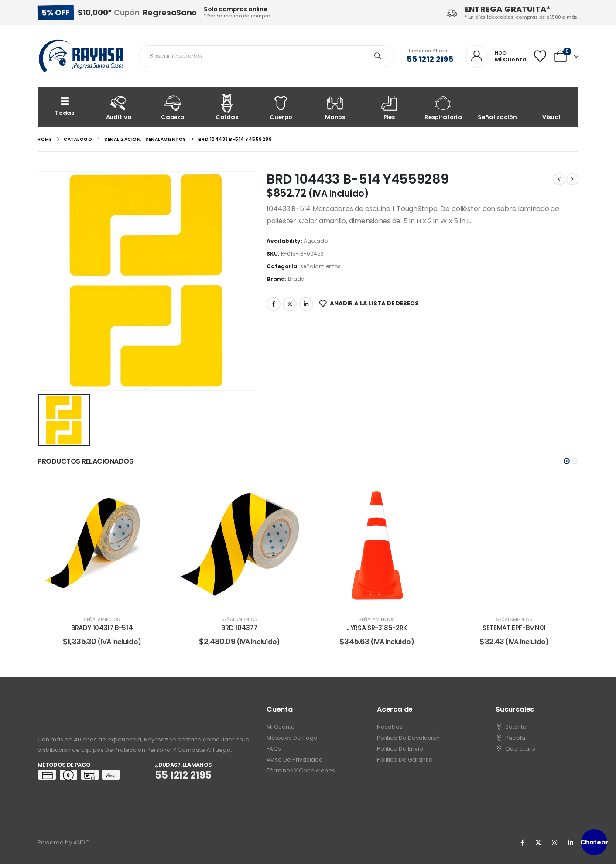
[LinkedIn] (571, 843)
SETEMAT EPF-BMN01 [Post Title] (514, 628)
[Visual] (551, 107)
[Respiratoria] (443, 107)
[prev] (559, 179)
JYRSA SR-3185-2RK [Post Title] (377, 628)
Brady (296, 279)
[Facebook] (522, 843)
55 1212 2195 (430, 59)
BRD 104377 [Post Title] (239, 628)
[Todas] (65, 107)
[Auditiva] (119, 107)
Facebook (274, 304)
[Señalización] (497, 107)
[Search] (378, 56)
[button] (567, 461)
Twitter (290, 304)
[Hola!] (496, 57)
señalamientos (320, 266)
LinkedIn (306, 304)
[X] (538, 843)
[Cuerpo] (281, 107)
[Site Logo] (81, 56)
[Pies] (389, 107)
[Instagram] (554, 843)
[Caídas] (227, 107)
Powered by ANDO (64, 842)
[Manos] (335, 107)
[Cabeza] (173, 107)
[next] (572, 179)
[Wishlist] (540, 56)
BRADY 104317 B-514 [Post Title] (102, 628)
